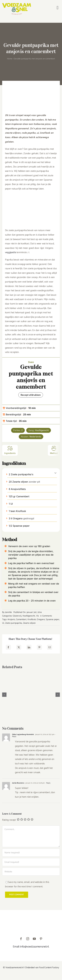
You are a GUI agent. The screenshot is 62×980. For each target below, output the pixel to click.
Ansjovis (11, 619)
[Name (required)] (31, 853)
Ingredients (10, 450)
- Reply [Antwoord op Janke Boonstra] (48, 783)
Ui (3, 623)
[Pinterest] (39, 647)
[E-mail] (50, 647)
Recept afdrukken (31, 395)
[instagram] (28, 939)
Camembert (21, 619)
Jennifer (9, 612)
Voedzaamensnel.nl (14, 968)
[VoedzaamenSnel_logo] (17, 4)
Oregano (41, 619)
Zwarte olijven (29, 623)
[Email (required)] (31, 862)
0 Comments (46, 616)
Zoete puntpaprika (14, 623)
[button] (55, 473)
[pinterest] (41, 939)
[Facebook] (8, 647)
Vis (38, 616)
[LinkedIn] (29, 647)
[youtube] (34, 939)
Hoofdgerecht (29, 616)
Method (54, 450)
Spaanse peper (53, 619)
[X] (19, 647)
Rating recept (9, 820)
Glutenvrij (17, 616)
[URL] (31, 872)
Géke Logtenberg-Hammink (23, 734)
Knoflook (32, 619)
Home (10, 59)
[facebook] (21, 939)
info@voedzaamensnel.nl (34, 947)
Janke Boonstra (18, 783)
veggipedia (11, 252)
